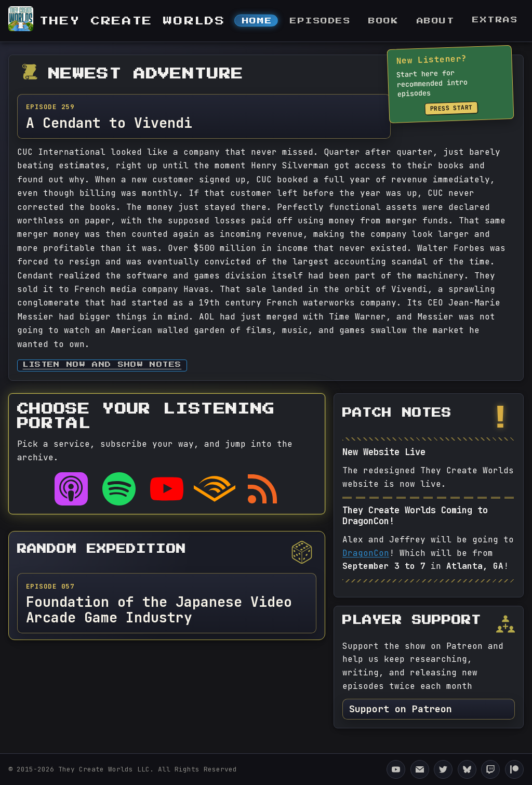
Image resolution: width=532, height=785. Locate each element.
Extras (495, 20)
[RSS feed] (262, 489)
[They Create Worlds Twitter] (443, 769)
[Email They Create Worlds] (420, 769)
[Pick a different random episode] (302, 552)
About (436, 21)
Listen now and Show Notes (102, 365)
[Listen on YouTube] (167, 489)
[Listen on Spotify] (119, 489)
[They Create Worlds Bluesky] (467, 769)
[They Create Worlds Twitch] (490, 769)
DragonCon (366, 553)
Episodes (320, 21)
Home (257, 21)
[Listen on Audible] (215, 489)
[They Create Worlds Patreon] (514, 769)
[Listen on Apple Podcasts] (71, 489)
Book (383, 21)
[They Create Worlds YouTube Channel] (396, 769)
